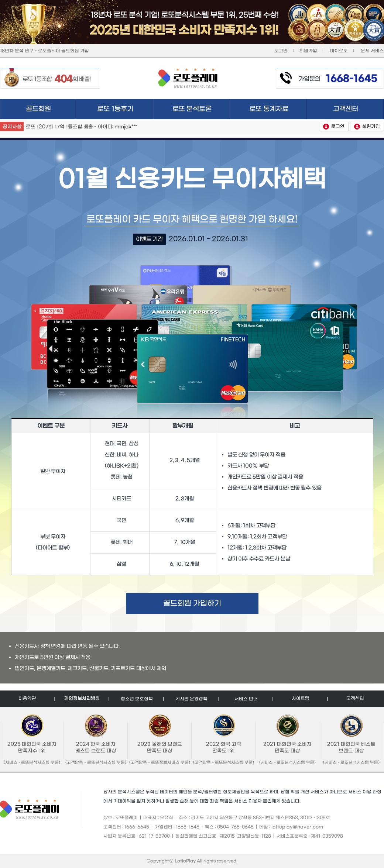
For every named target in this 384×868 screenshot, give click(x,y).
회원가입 (308, 51)
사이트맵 (301, 699)
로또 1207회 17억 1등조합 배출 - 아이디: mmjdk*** (81, 127)
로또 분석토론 (201, 109)
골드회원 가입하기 (192, 603)
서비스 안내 (246, 699)
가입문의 (338, 79)
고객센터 (359, 109)
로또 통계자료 (278, 109)
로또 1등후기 (125, 109)
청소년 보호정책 (137, 699)
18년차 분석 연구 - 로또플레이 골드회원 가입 (44, 51)
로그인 (281, 51)
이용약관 (27, 699)
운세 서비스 (372, 51)
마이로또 (339, 51)
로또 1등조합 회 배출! (56, 79)
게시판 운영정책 (191, 699)
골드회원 (38, 109)
